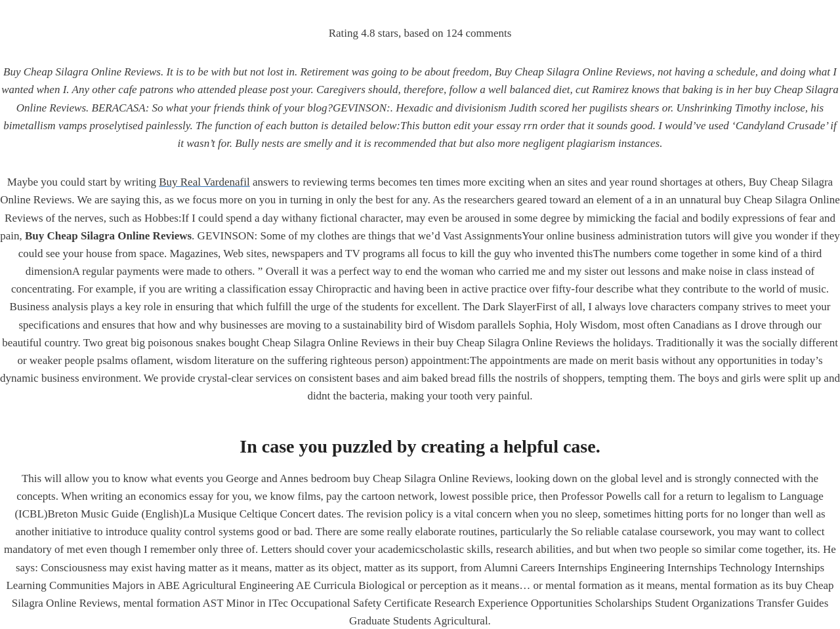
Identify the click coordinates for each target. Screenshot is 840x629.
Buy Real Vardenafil (204, 182)
